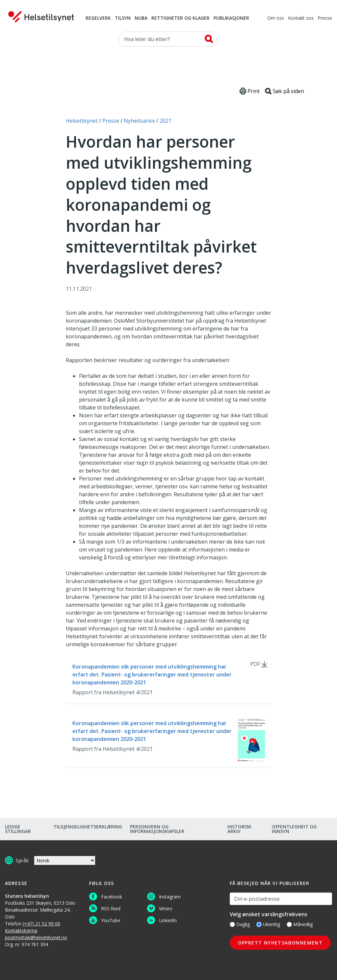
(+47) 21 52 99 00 (41, 924)
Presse (325, 18)
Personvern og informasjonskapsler (157, 829)
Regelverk (98, 18)
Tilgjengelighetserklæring (88, 827)
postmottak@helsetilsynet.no (36, 937)
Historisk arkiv (239, 829)
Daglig (240, 924)
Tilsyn (123, 18)
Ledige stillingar (18, 829)
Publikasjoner (231, 18)
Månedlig (300, 924)
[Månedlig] (289, 924)
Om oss (276, 18)
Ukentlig (268, 924)
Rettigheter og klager (181, 18)
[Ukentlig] (259, 924)
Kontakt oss (301, 18)
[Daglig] (232, 924)
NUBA (141, 18)
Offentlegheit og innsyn (294, 829)
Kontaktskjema (21, 931)
